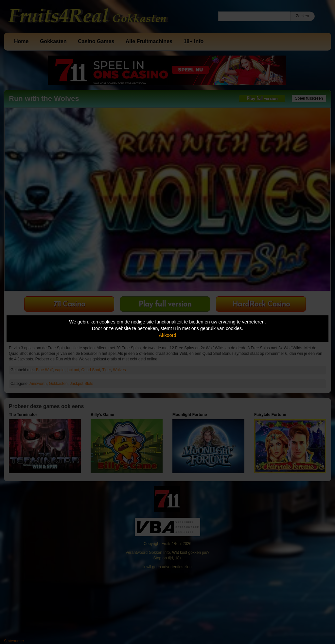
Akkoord (168, 335)
